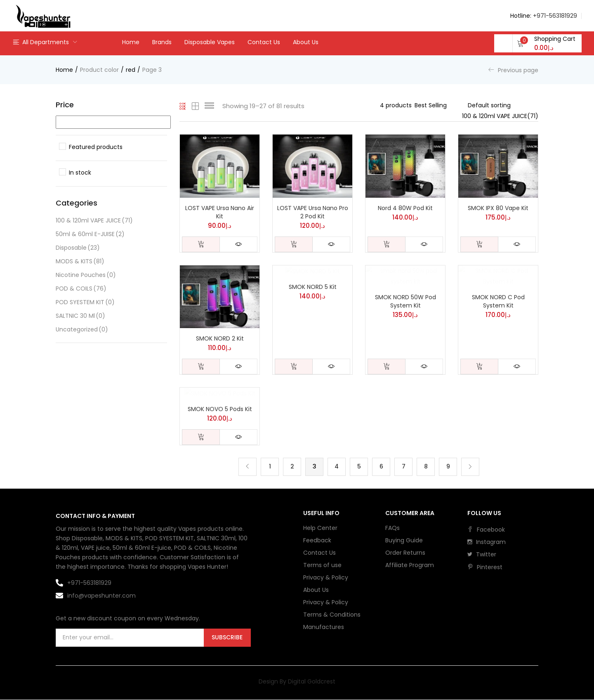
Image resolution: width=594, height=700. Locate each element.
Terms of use (322, 565)
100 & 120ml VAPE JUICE (94, 221)
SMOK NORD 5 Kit (313, 287)
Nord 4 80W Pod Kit (405, 208)
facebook (486, 530)
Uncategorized (82, 330)
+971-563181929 (555, 16)
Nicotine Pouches (86, 275)
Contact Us (264, 42)
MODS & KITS (80, 261)
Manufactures (324, 627)
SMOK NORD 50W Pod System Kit (405, 301)
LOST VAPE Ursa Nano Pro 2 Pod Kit (313, 212)
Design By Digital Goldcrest (297, 681)
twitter (482, 554)
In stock (80, 173)
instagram (487, 542)
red (131, 70)
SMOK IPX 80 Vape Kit (498, 208)
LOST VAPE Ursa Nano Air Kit (220, 212)
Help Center (320, 528)
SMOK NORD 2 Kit (220, 338)
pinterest (485, 567)
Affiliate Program (410, 565)
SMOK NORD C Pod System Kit (498, 301)
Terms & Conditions (332, 615)
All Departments (41, 42)
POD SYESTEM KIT (85, 302)
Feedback (317, 540)
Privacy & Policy (326, 577)
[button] (546, 43)
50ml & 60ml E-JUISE (90, 234)
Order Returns (405, 553)
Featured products (96, 147)
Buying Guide (404, 540)
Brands (162, 42)
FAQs (392, 528)
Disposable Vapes (210, 42)
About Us (306, 42)
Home (131, 42)
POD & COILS (81, 289)
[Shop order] (503, 105)
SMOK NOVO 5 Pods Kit (220, 409)
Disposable (78, 248)
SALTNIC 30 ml (80, 316)
